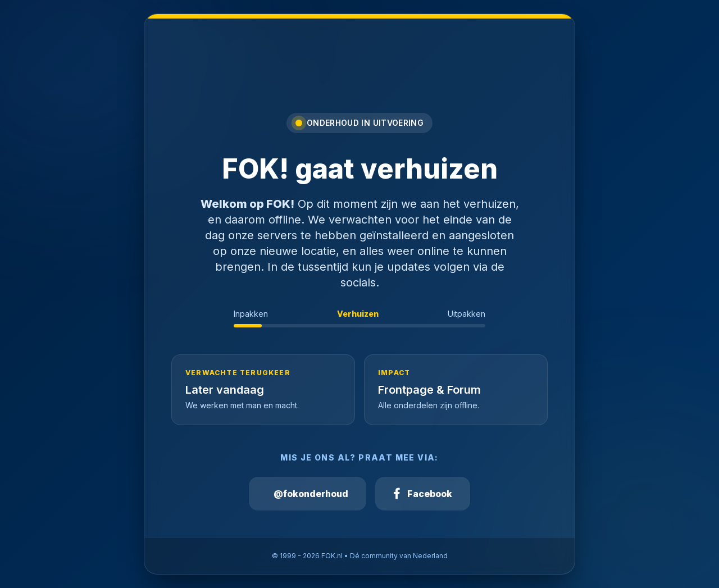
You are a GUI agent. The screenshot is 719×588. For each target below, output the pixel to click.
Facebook (423, 494)
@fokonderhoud (311, 494)
